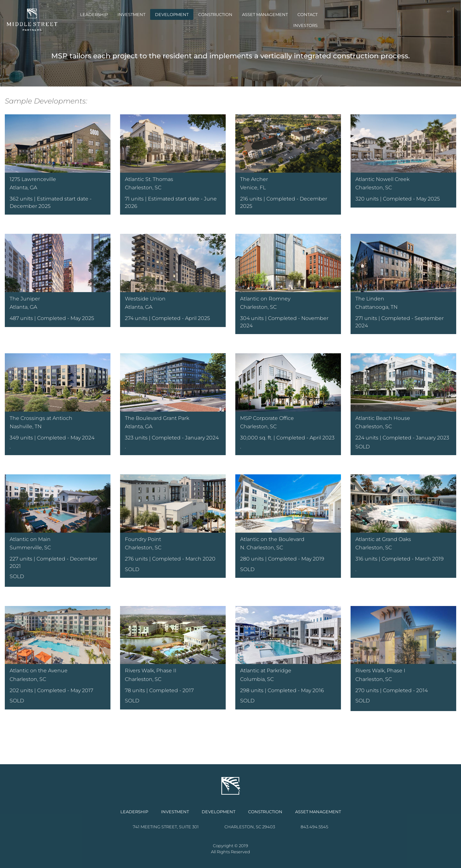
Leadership (152, 20)
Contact (366, 20)
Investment (190, 20)
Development (230, 20)
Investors (398, 20)
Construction (274, 20)
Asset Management (323, 20)
